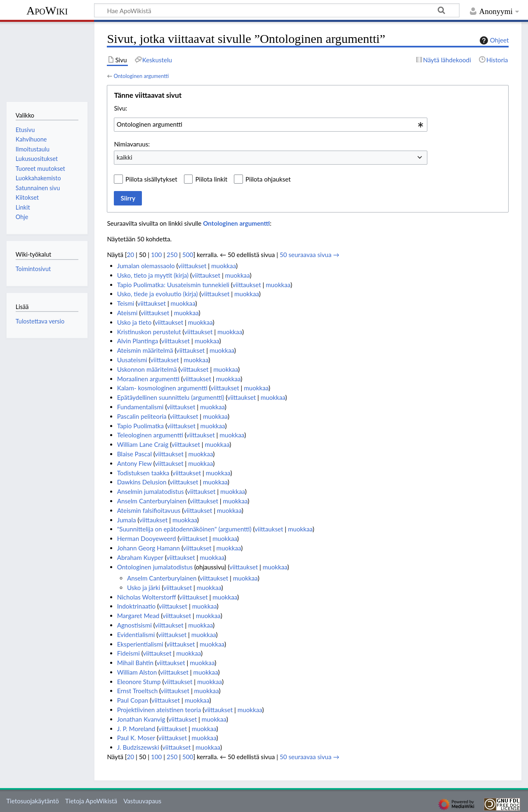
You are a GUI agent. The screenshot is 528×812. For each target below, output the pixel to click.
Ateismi (127, 313)
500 (188, 255)
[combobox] (271, 125)
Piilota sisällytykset (151, 179)
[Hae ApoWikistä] (277, 10)
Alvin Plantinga (138, 341)
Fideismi (128, 653)
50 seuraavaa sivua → (310, 255)
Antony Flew (134, 463)
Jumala (127, 520)
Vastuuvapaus (142, 801)
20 (130, 255)
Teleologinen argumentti (150, 435)
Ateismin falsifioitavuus (149, 510)
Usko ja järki (144, 588)
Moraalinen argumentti (148, 379)
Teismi (126, 303)
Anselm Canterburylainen (152, 501)
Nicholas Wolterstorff (147, 597)
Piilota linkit (211, 179)
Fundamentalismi (140, 407)
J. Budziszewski (138, 747)
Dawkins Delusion (142, 482)
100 (156, 255)
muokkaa (224, 266)
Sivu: (120, 108)
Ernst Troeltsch (138, 691)
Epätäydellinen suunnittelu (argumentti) (171, 397)
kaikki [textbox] (125, 157)
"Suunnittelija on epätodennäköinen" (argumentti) (184, 529)
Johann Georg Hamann (148, 548)
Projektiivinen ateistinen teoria (159, 710)
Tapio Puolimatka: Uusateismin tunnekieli (173, 285)
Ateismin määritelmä (145, 350)
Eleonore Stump (139, 682)
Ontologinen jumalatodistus (155, 567)
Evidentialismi (136, 635)
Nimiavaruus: (132, 144)
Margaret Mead (138, 616)
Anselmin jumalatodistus (151, 491)
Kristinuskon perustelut (149, 332)
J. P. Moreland (136, 729)
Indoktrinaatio (137, 606)
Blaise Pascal (134, 454)
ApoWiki (47, 11)
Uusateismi (132, 360)
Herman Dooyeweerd (147, 538)
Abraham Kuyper (140, 557)
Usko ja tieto (134, 322)
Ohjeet (493, 40)
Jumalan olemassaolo (146, 266)
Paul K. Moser (136, 738)
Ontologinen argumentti (141, 76)
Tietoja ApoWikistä (91, 801)
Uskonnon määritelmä (147, 369)
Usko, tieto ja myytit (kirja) (153, 275)
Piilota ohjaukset (268, 179)
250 (172, 255)
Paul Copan (133, 700)
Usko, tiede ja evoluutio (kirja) (158, 294)
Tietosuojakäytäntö (33, 801)
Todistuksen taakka (143, 473)
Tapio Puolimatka (140, 426)
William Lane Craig (143, 444)
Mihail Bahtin (135, 663)
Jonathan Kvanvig (141, 719)
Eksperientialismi (140, 644)
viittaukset (192, 266)
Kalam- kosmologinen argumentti (162, 388)
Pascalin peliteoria (142, 416)
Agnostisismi (134, 625)
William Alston (137, 672)
